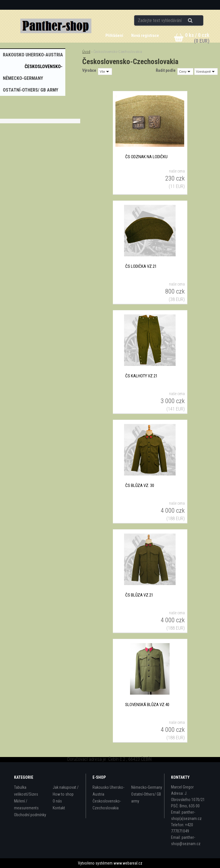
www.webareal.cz (128, 863)
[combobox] (185, 72)
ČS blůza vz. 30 (140, 485)
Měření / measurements (26, 804)
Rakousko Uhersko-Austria (108, 791)
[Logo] (56, 26)
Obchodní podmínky (30, 815)
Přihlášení (115, 35)
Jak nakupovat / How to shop (66, 791)
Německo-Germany (147, 787)
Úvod (86, 52)
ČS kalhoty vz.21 (141, 376)
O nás (57, 801)
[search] (197, 21)
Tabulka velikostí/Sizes (26, 791)
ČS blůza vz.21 (139, 595)
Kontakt (59, 808)
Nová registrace (145, 35)
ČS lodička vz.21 (141, 266)
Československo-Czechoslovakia (107, 804)
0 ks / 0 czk (197, 35)
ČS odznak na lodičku (146, 157)
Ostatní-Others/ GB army (146, 798)
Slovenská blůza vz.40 (147, 705)
